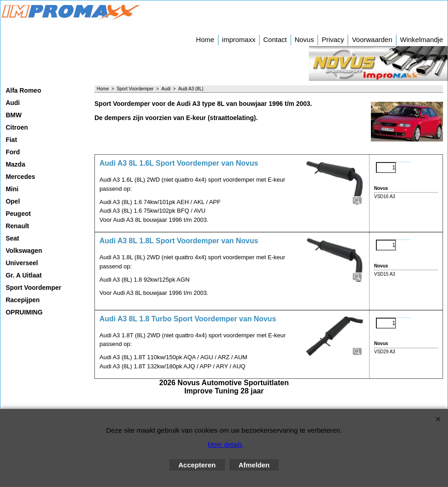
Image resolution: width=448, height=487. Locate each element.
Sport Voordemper (33, 288)
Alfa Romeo (23, 90)
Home (205, 39)
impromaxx (239, 39)
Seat (12, 238)
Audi (13, 103)
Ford (13, 152)
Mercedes (20, 177)
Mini (12, 189)
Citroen (17, 127)
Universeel (22, 263)
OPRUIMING (24, 312)
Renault (17, 226)
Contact (275, 39)
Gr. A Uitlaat (23, 275)
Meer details (225, 445)
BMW (13, 115)
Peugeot (18, 214)
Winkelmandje (422, 39)
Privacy (333, 39)
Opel (13, 201)
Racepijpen (23, 300)
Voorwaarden (372, 39)
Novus (305, 39)
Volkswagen (24, 251)
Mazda (15, 164)
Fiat (11, 140)
